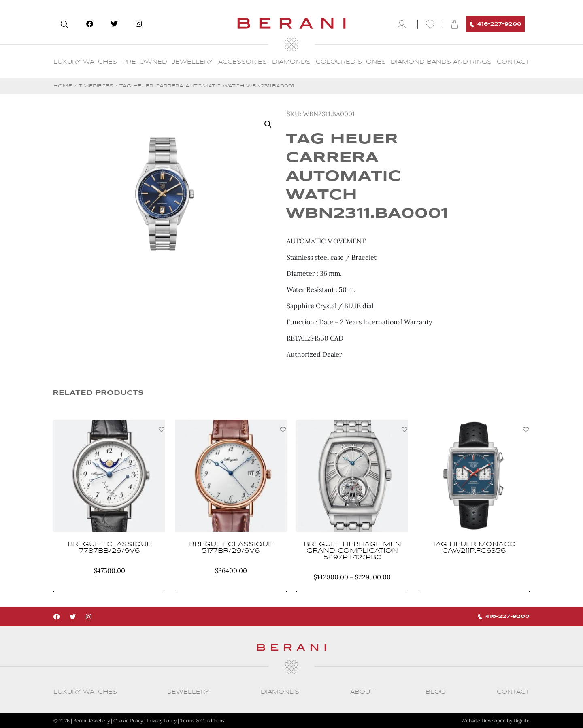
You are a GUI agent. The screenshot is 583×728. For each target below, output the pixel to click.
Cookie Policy (128, 721)
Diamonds (291, 62)
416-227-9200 (496, 24)
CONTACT (513, 62)
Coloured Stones (351, 62)
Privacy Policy (162, 721)
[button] (162, 429)
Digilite (521, 721)
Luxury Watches (85, 62)
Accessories (243, 62)
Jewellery (193, 62)
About (362, 692)
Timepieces (96, 86)
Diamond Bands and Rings (441, 62)
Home (63, 86)
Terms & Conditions (202, 721)
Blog (435, 692)
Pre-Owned (145, 62)
